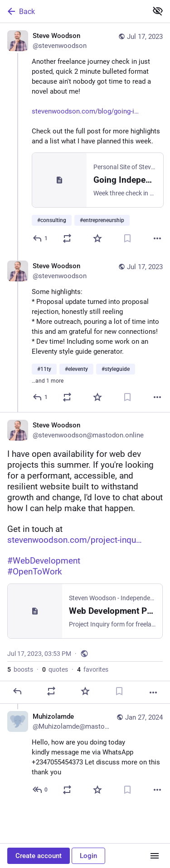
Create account (39, 856)
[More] (157, 238)
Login (88, 856)
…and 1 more (48, 381)
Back (20, 11)
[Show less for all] (158, 11)
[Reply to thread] (41, 397)
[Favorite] (97, 238)
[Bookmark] (127, 238)
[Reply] (41, 238)
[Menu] (155, 856)
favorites (93, 669)
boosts (20, 669)
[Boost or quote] (67, 238)
